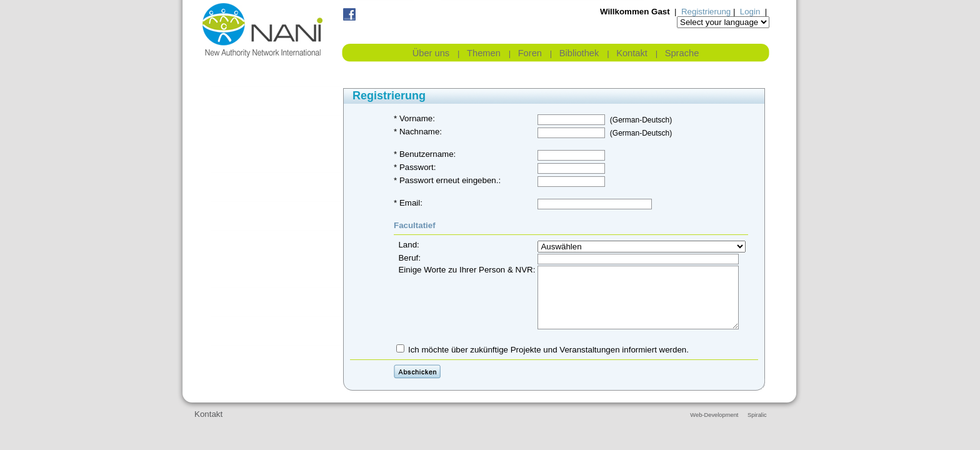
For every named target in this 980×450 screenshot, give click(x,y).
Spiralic (757, 415)
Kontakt (632, 53)
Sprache (682, 53)
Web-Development (714, 415)
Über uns (431, 53)
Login (750, 12)
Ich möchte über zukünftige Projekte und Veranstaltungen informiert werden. (548, 350)
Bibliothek (579, 53)
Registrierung (706, 12)
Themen (484, 53)
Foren (530, 53)
